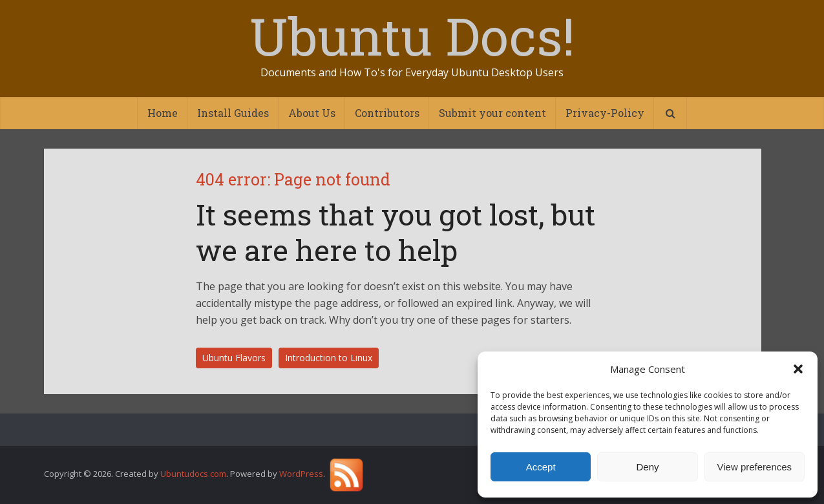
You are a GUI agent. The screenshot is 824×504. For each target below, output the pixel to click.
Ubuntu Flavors (234, 358)
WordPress (301, 474)
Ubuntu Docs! (412, 36)
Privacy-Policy (605, 113)
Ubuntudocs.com (193, 474)
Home (163, 113)
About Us (312, 113)
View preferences (755, 467)
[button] (798, 369)
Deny (647, 467)
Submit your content (492, 113)
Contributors (387, 113)
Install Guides (233, 113)
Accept (541, 467)
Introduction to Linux (329, 358)
